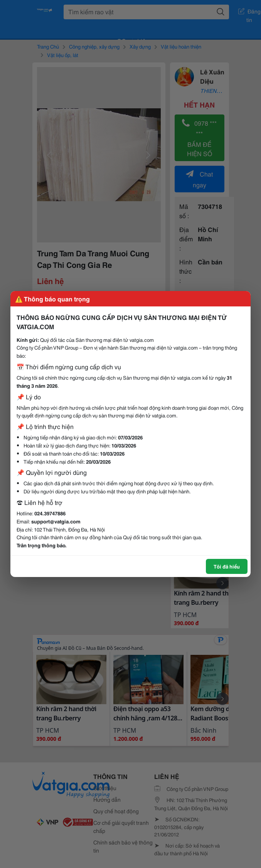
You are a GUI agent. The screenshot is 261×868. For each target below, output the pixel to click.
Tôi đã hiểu (227, 566)
